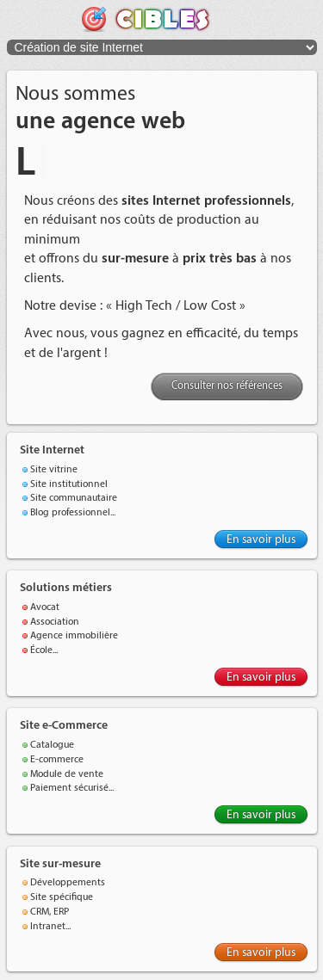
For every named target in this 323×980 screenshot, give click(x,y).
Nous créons (59, 201)
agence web (123, 121)
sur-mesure (135, 259)
